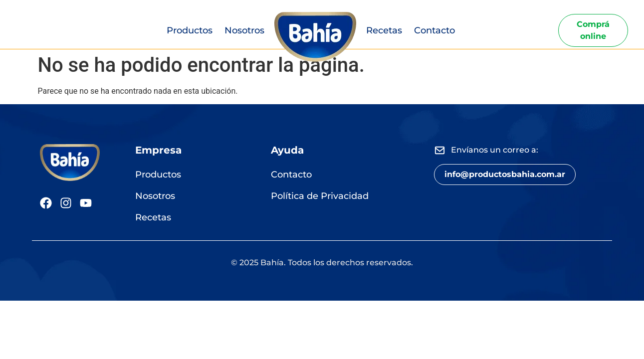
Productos (190, 30)
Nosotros (244, 30)
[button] (505, 175)
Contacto (434, 30)
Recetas (384, 30)
